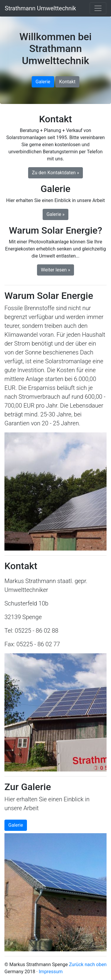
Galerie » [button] (55, 214)
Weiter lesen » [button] (55, 270)
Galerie (43, 82)
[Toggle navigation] (98, 8)
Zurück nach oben (88, 964)
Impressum (51, 972)
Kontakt (67, 82)
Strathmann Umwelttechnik (40, 8)
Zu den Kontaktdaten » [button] (55, 173)
